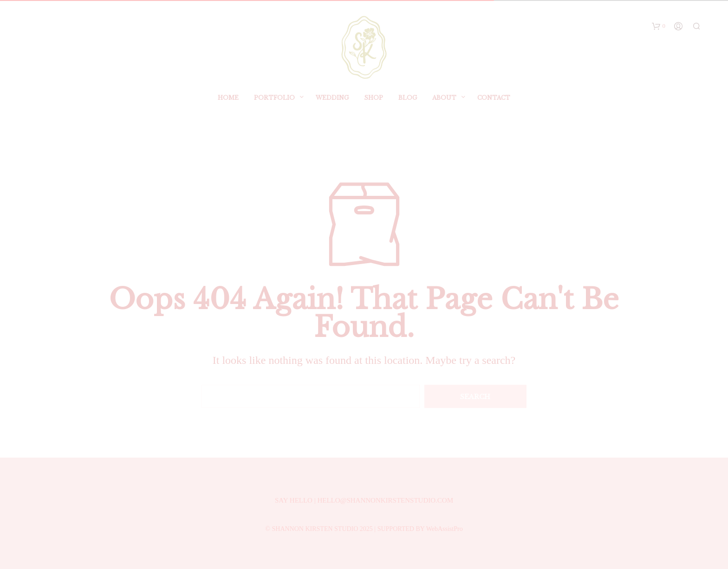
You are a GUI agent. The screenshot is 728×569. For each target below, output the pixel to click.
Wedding (332, 105)
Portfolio (274, 105)
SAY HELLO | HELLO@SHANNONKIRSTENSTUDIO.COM (364, 500)
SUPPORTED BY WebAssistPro (420, 529)
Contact (494, 105)
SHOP (374, 105)
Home (228, 105)
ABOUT (444, 105)
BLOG (408, 105)
